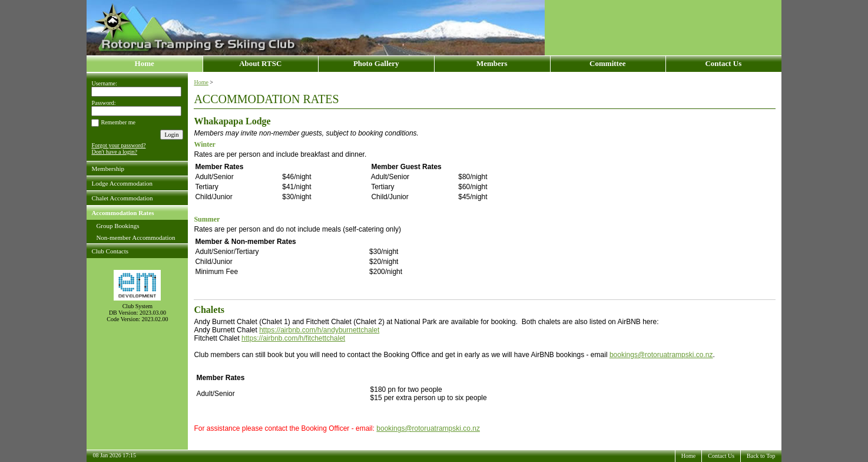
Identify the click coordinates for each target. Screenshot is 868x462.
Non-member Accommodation (135, 237)
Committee (607, 63)
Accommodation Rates (122, 213)
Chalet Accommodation (122, 198)
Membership (108, 169)
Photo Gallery (376, 63)
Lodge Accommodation (122, 183)
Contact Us (723, 63)
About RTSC (260, 63)
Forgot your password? (118, 145)
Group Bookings (117, 226)
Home (145, 63)
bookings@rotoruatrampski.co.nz (661, 355)
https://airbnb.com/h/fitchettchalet (293, 338)
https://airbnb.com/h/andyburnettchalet (319, 330)
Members (492, 63)
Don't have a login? (114, 152)
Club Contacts (110, 251)
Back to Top (761, 456)
